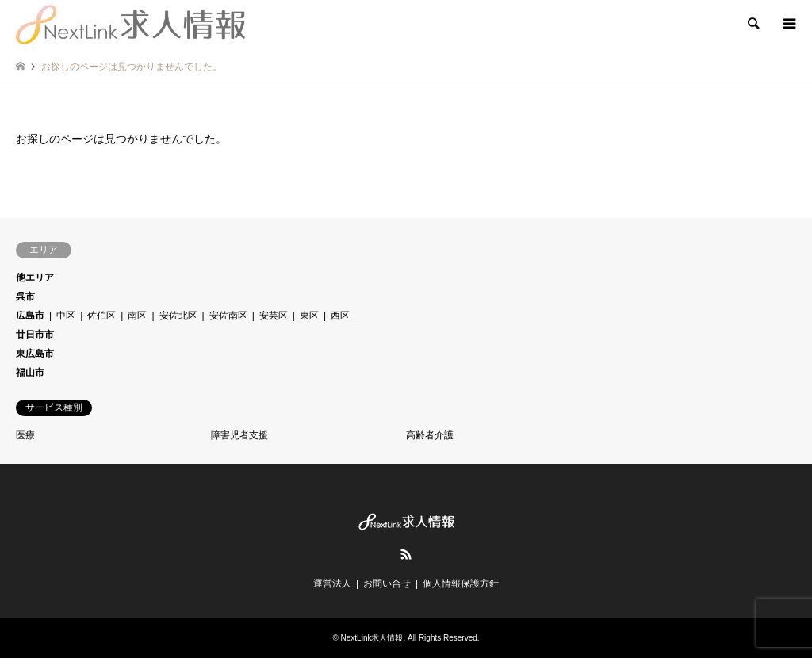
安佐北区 (178, 316)
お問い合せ (387, 583)
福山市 (30, 373)
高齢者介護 (430, 435)
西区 (340, 316)
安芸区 (274, 316)
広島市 (30, 316)
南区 (137, 316)
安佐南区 (228, 316)
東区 (309, 316)
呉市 (25, 296)
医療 (25, 435)
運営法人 (332, 583)
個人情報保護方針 (461, 583)
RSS (406, 554)
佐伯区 (101, 316)
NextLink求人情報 (372, 638)
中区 (66, 316)
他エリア (35, 277)
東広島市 (35, 354)
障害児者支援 (239, 435)
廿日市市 (35, 335)
